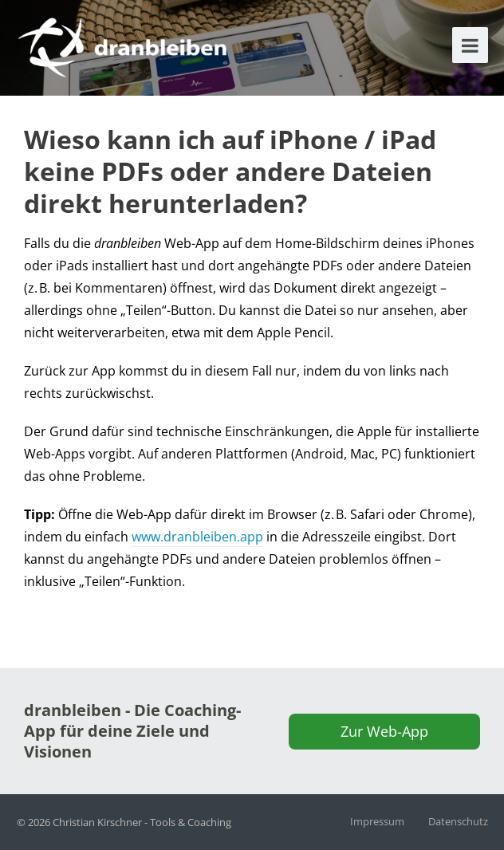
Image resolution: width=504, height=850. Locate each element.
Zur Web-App (384, 731)
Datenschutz (458, 821)
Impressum (377, 821)
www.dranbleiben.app (197, 537)
